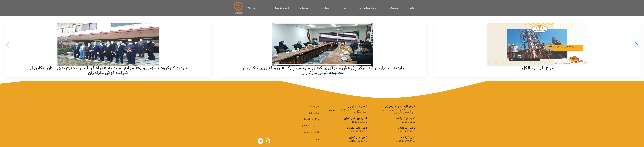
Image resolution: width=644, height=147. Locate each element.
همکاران (305, 8)
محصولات (393, 8)
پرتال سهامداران (368, 8)
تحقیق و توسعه (311, 132)
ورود (317, 139)
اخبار (345, 8)
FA (253, 8)
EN (248, 8)
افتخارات (326, 8)
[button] (637, 45)
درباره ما (315, 106)
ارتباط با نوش (281, 8)
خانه (412, 8)
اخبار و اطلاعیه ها (310, 126)
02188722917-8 (358, 141)
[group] (108, 49)
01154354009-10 (406, 141)
